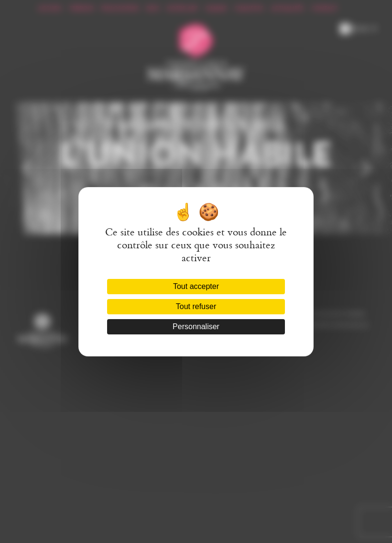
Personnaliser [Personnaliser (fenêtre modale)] (196, 327)
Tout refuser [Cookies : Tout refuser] (196, 306)
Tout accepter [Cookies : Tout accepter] (196, 286)
